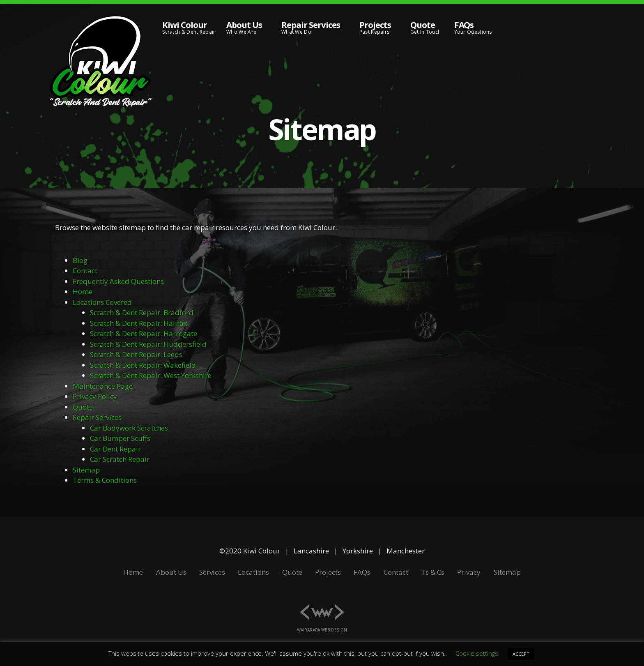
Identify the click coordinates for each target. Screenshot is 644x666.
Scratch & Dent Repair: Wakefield (143, 365)
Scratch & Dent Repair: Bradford (142, 312)
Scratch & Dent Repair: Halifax (139, 323)
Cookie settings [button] (477, 653)
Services (212, 572)
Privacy (469, 572)
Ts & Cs (433, 572)
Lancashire (311, 551)
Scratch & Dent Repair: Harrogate (144, 333)
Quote (83, 407)
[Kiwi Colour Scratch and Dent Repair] (101, 62)
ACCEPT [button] (521, 654)
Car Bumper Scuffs (120, 438)
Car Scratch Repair (120, 459)
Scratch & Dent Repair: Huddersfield (148, 344)
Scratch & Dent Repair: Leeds (136, 354)
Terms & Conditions (105, 480)
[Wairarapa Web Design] (322, 607)
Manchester (406, 551)
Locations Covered (102, 302)
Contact (85, 271)
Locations (253, 572)
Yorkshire (358, 551)
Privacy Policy (95, 396)
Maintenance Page (103, 386)
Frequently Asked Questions (118, 281)
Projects (328, 572)
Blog (80, 260)
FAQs (362, 572)
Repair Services (97, 417)
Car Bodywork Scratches (129, 428)
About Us (171, 572)
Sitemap (86, 470)
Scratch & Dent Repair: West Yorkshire (151, 375)
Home (83, 292)
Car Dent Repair (115, 449)
